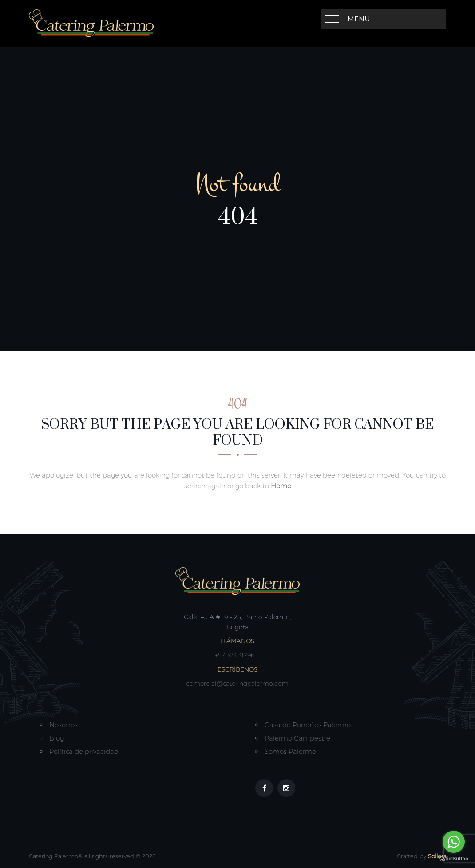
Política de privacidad (84, 751)
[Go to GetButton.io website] (454, 859)
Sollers (437, 856)
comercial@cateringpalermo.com (237, 684)
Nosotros (63, 725)
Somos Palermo (290, 751)
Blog (57, 738)
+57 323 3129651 (237, 655)
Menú (359, 19)
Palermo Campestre (297, 738)
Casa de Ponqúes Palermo (308, 725)
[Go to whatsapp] (454, 842)
